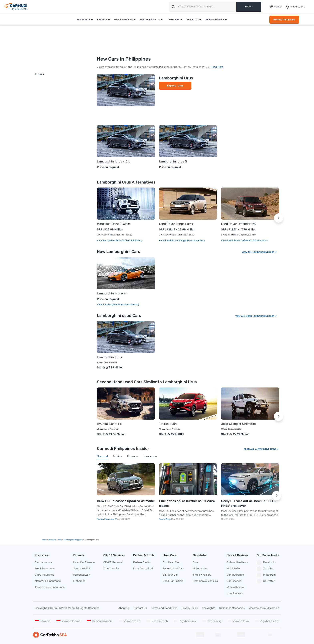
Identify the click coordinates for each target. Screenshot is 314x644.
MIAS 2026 (233, 568)
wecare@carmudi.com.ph (264, 608)
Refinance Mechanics (232, 608)
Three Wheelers (202, 575)
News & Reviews (215, 20)
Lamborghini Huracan (112, 293)
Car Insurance (43, 562)
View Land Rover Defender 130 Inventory (244, 240)
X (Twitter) (266, 581)
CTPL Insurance (44, 575)
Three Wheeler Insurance (50, 587)
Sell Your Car (170, 575)
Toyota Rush (168, 424)
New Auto (192, 20)
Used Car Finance (84, 562)
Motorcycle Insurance (48, 581)
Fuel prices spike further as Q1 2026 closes (187, 503)
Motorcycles (200, 568)
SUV (60, 540)
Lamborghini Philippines (73, 540)
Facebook (266, 563)
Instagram (266, 575)
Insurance (84, 20)
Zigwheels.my (185, 621)
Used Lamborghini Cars (262, 316)
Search (249, 7)
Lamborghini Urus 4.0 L (113, 161)
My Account (295, 7)
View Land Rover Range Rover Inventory (182, 240)
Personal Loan (82, 575)
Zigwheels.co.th (267, 621)
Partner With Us (150, 20)
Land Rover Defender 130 (239, 224)
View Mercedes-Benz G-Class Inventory (120, 240)
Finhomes (79, 581)
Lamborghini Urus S (173, 161)
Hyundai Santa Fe (109, 424)
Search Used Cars (174, 568)
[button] (279, 218)
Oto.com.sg (212, 621)
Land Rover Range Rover (176, 224)
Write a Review (235, 587)
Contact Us (140, 608)
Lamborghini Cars (265, 252)
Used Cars (173, 20)
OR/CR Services (123, 20)
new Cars (52, 540)
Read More (217, 67)
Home (44, 540)
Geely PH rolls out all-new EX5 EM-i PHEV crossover (248, 503)
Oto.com (43, 621)
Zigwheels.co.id (68, 621)
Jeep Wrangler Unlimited (238, 424)
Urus (181, 86)
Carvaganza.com (100, 621)
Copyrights (209, 608)
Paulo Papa (165, 519)
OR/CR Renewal (113, 562)
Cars (196, 562)
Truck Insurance (45, 568)
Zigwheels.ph (129, 621)
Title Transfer (111, 568)
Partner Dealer (142, 562)
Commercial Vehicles (205, 581)
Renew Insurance (284, 20)
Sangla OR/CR (82, 568)
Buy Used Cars (172, 562)
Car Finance (234, 581)
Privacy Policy (190, 608)
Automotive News (267, 449)
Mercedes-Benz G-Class (114, 224)
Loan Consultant (143, 568)
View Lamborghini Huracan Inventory (118, 304)
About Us (124, 608)
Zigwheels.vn (238, 621)
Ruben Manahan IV (107, 519)
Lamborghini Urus (176, 78)
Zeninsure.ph (157, 621)
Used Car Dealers (173, 581)
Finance (102, 20)
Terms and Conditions (164, 608)
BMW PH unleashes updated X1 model (126, 501)
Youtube (265, 569)
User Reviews (235, 593)
